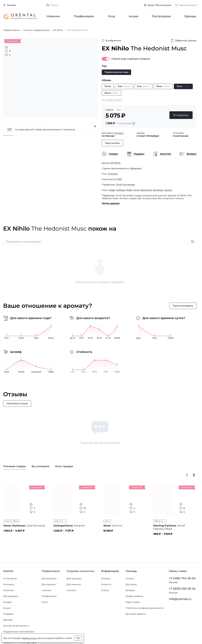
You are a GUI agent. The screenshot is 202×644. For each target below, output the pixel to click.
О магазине (10, 578)
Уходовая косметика (80, 571)
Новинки (53, 16)
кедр (112, 190)
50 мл (107, 521)
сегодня (119, 133)
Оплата (130, 578)
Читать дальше (111, 203)
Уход (111, 16)
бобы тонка (133, 190)
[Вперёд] (194, 475)
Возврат (130, 590)
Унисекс (113, 174)
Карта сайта (133, 602)
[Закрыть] (95, 126)
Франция (136, 168)
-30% (119, 110)
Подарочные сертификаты (19, 632)
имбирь (121, 190)
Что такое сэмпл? (112, 100)
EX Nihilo (115, 163)
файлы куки (29, 638)
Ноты (45, 602)
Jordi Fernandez (126, 185)
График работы (135, 596)
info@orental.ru (180, 599)
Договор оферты (136, 614)
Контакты (9, 584)
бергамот (146, 190)
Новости (106, 584)
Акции (133, 16)
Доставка (131, 584)
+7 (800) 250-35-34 (182, 589)
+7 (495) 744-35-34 (182, 578)
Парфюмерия (84, 16)
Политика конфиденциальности (145, 608)
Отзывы (106, 578)
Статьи (105, 590)
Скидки (8, 602)
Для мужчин (49, 584)
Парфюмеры (49, 596)
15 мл (7, 521)
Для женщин (49, 578)
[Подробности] (134, 124)
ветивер (158, 190)
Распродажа (161, 16)
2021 (119, 179)
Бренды (190, 16)
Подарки (8, 614)
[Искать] (192, 242)
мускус (168, 190)
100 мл (16, 521)
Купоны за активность (16, 626)
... (65, 521)
